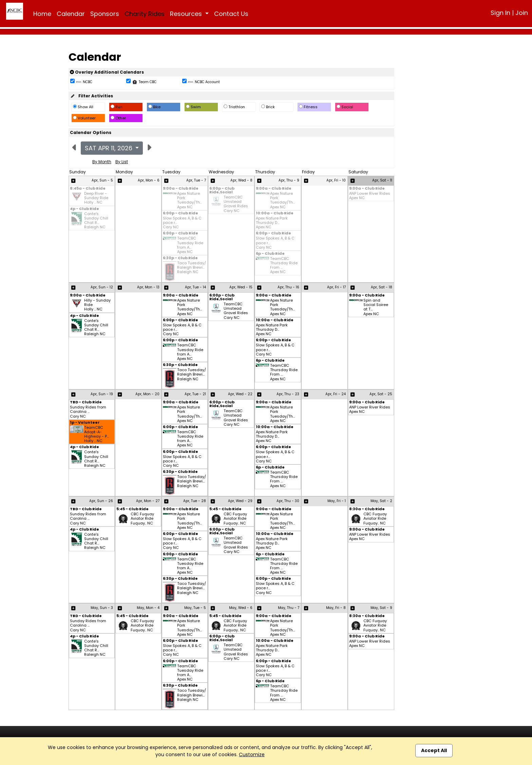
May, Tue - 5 (195, 608)
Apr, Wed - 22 (240, 394)
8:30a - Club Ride (367, 509)
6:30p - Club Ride (180, 258)
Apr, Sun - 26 (101, 501)
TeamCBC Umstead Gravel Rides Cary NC (236, 204)
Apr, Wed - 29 (240, 501)
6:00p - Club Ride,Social (222, 191)
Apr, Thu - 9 (289, 180)
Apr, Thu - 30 (288, 501)
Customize (252, 754)
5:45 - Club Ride (132, 509)
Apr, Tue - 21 (195, 394)
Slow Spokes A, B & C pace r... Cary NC (182, 223)
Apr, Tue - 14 (195, 287)
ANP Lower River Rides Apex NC (370, 196)
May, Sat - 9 (381, 608)
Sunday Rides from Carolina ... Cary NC (88, 412)
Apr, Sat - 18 (382, 287)
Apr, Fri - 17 (336, 287)
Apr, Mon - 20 (147, 394)
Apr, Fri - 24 (336, 394)
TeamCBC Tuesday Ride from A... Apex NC (190, 245)
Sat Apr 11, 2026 (109, 148)
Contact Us (231, 14)
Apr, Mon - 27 (148, 501)
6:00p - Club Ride (180, 214)
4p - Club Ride (84, 209)
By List (122, 162)
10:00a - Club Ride (275, 214)
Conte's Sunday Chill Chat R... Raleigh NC (96, 221)
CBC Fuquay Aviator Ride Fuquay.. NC (142, 519)
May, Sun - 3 (102, 608)
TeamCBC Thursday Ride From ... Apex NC (284, 265)
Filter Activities (91, 96)
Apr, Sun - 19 (102, 394)
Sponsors (105, 14)
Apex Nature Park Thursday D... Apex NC (272, 223)
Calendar (71, 14)
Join (522, 13)
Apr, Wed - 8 (241, 180)
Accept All (434, 750)
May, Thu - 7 (289, 608)
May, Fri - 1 (337, 501)
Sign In (500, 13)
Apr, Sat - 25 (381, 394)
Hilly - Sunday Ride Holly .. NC (97, 305)
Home (42, 14)
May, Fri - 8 (336, 608)
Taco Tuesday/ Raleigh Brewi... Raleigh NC (192, 268)
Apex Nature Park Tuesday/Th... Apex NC (189, 200)
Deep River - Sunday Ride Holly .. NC (96, 198)
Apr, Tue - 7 (196, 180)
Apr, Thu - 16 (288, 287)
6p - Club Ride (270, 254)
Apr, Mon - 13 (148, 287)
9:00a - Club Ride (181, 189)
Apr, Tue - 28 (195, 501)
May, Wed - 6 (241, 608)
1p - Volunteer (85, 423)
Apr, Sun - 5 (102, 180)
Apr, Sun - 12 (102, 287)
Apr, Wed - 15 (241, 287)
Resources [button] (187, 14)
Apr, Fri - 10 (336, 180)
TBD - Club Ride (86, 403)
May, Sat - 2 (381, 501)
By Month (102, 162)
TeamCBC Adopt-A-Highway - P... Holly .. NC (97, 434)
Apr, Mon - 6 (149, 180)
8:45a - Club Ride (88, 189)
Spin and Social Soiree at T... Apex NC (376, 307)
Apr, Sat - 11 (382, 180)
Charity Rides (145, 14)
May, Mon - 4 (148, 608)
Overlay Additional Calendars (107, 72)
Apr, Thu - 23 (288, 394)
